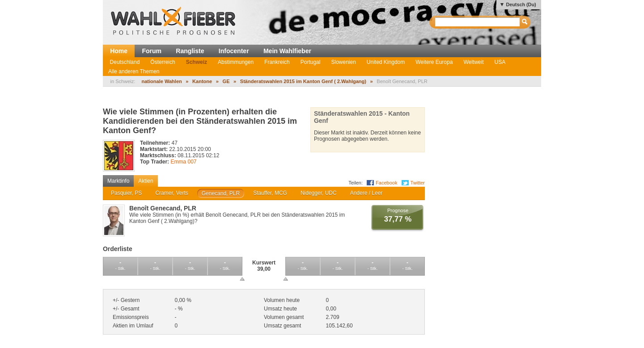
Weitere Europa (434, 62)
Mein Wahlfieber (287, 51)
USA (500, 62)
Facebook (386, 183)
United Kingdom (386, 62)
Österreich (163, 62)
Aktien (146, 181)
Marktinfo (118, 181)
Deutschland (125, 62)
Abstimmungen (236, 62)
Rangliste (190, 51)
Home (119, 51)
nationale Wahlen (161, 81)
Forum (152, 51)
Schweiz (197, 62)
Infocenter (234, 51)
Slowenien (343, 62)
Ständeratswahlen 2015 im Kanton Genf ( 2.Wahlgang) (303, 81)
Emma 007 (183, 162)
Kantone (202, 81)
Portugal (311, 62)
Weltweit (473, 62)
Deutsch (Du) (521, 4)
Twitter (418, 183)
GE (226, 81)
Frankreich (277, 62)
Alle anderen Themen (134, 71)
